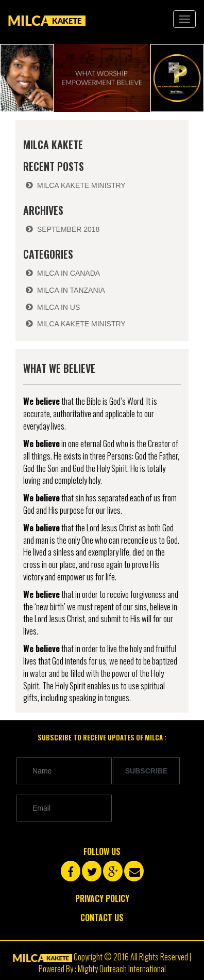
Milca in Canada (69, 273)
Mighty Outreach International (122, 969)
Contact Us (102, 918)
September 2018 (68, 229)
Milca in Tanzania (71, 290)
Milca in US (58, 307)
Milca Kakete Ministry (81, 185)
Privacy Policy (102, 898)
